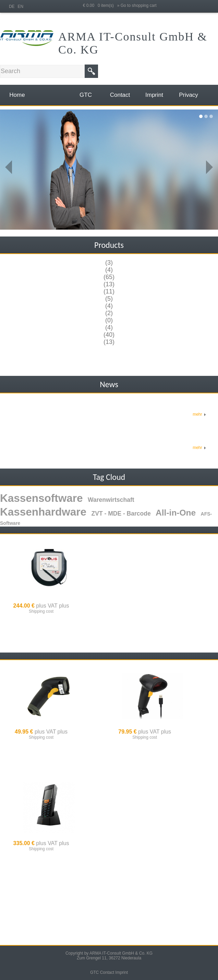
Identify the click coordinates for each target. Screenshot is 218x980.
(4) (109, 270)
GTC (94, 972)
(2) (109, 313)
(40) (109, 335)
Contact (107, 972)
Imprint (122, 972)
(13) (109, 284)
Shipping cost (41, 611)
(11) (109, 291)
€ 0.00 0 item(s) (100, 5)
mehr (199, 414)
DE (12, 7)
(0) (109, 320)
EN (20, 7)
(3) (109, 263)
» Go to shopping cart (137, 5)
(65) (109, 277)
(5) (109, 299)
